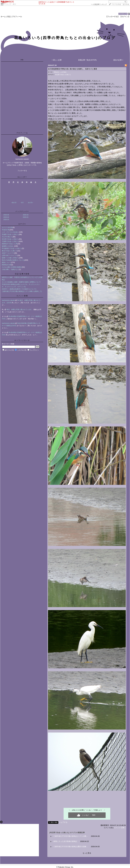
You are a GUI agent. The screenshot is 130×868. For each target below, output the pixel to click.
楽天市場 (126, 4)
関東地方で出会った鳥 (10, 244)
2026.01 (26, 217)
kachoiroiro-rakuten (9, 300)
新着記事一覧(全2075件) (88, 60)
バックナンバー (22, 211)
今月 (22, 203)
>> (99, 4)
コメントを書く (120, 828)
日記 (9, 17)
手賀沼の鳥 (6, 230)
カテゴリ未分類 (7, 227)
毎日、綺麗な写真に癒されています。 (20, 310)
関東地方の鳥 (6, 265)
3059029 (123, 14)
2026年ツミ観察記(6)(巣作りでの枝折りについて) (19, 289)
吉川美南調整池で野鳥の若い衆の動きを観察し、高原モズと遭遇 (72, 69)
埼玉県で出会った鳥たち (10, 239)
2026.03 (6, 220)
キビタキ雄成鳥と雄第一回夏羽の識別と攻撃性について (21, 282)
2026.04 (6, 217)
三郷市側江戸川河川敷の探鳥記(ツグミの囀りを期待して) (22, 291)
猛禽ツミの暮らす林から (10, 258)
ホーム (3, 17)
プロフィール (17, 17)
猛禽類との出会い (8, 246)
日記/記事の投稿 (22, 274)
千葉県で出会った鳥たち (10, 241)
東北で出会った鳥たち (10, 251)
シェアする (63, 822)
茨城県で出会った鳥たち (10, 234)
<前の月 (14, 203)
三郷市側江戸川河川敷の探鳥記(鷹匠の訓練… (71, 847)
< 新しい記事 (57, 60)
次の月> (30, 203)
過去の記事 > (118, 60)
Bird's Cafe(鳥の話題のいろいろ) (13, 260)
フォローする (22, 171)
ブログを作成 (116, 4)
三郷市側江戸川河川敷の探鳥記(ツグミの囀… (71, 836)
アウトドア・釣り (10, 4)
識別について (6, 262)
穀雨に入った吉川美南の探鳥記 (65, 841)
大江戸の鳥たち (7, 237)
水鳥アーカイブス (8, 253)
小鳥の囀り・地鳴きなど (10, 269)
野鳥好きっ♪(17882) (60, 72)
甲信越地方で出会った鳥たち (12, 248)
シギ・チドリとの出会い (10, 232)
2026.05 (6, 215)
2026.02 (26, 215)
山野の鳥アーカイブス (10, 255)
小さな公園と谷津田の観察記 (12, 267)
